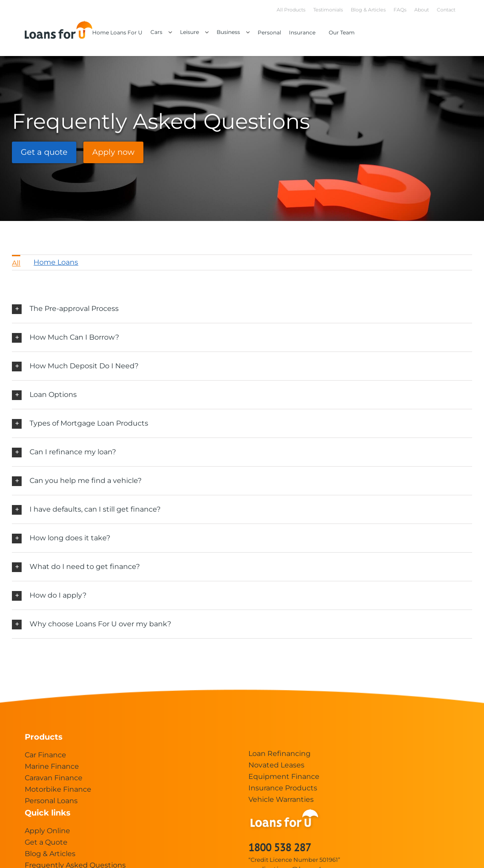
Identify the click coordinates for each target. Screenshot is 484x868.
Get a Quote (46, 842)
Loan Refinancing (280, 754)
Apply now (113, 152)
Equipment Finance (284, 776)
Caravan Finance (54, 778)
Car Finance (45, 755)
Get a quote (44, 152)
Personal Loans (51, 801)
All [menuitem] (16, 263)
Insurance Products (283, 788)
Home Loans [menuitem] (56, 262)
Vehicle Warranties (281, 799)
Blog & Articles (50, 854)
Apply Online (47, 831)
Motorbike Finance (58, 789)
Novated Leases (276, 765)
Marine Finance (52, 766)
